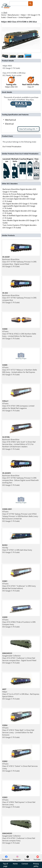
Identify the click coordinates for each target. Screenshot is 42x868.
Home (15, 864)
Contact (25, 864)
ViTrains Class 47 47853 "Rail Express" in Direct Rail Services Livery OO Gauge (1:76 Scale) (19, 802)
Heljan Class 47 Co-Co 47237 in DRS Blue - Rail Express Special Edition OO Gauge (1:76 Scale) (21, 694)
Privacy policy (36, 865)
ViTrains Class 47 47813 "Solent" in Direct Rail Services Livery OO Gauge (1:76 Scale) (20, 766)
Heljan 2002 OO (11, 83)
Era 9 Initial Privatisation (12, 146)
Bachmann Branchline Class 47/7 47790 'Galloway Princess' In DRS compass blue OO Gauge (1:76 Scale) (19, 298)
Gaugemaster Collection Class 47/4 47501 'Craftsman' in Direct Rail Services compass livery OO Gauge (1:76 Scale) (19, 838)
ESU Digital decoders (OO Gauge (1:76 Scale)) (20, 204)
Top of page (5, 865)
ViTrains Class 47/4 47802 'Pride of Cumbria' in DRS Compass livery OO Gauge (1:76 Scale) (19, 622)
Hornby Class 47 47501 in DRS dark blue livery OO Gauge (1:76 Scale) (17, 549)
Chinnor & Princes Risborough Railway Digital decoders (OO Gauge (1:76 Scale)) (20, 195)
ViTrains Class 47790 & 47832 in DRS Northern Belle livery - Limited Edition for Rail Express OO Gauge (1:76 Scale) (19, 334)
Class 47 (31, 83)
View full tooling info (29, 129)
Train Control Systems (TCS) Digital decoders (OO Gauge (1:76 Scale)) (20, 226)
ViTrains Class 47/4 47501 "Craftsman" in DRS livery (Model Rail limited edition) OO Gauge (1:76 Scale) (19, 586)
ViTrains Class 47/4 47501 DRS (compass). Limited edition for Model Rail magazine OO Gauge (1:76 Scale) (18, 406)
